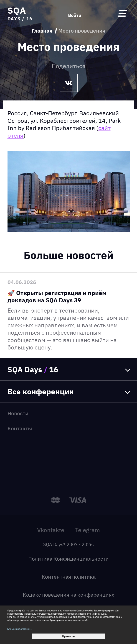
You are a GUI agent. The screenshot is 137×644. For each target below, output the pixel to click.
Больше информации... (20, 629)
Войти (75, 15)
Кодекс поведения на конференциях (68, 595)
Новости (18, 413)
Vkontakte (51, 530)
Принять (68, 636)
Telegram (88, 530)
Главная (42, 31)
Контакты (20, 428)
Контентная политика (69, 577)
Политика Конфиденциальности (68, 559)
